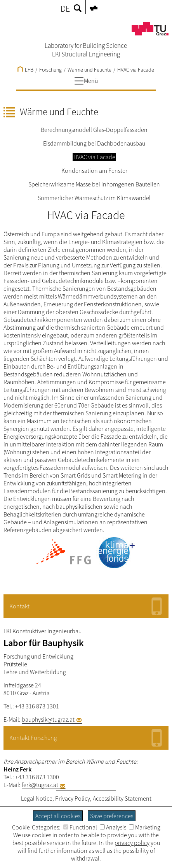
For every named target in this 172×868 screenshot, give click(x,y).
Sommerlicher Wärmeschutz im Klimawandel (94, 198)
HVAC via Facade (136, 70)
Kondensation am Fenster (94, 170)
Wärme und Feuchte (89, 70)
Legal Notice (37, 798)
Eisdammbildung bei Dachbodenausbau (94, 143)
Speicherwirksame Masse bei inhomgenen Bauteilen (94, 184)
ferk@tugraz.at (40, 785)
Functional (80, 827)
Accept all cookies (58, 816)
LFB (25, 70)
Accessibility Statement (122, 798)
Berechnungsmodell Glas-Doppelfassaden (94, 130)
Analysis (113, 827)
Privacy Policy (73, 798)
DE (65, 9)
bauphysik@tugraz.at (48, 719)
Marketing (145, 827)
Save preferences (112, 816)
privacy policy (132, 843)
